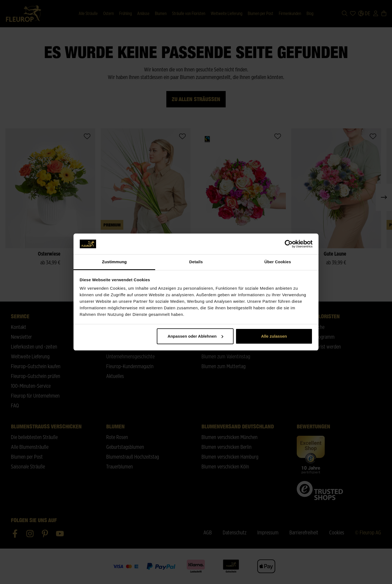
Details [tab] (196, 262)
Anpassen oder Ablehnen (195, 336)
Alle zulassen (274, 336)
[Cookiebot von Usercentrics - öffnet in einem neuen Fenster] (289, 244)
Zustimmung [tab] (114, 262)
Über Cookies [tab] (278, 262)
